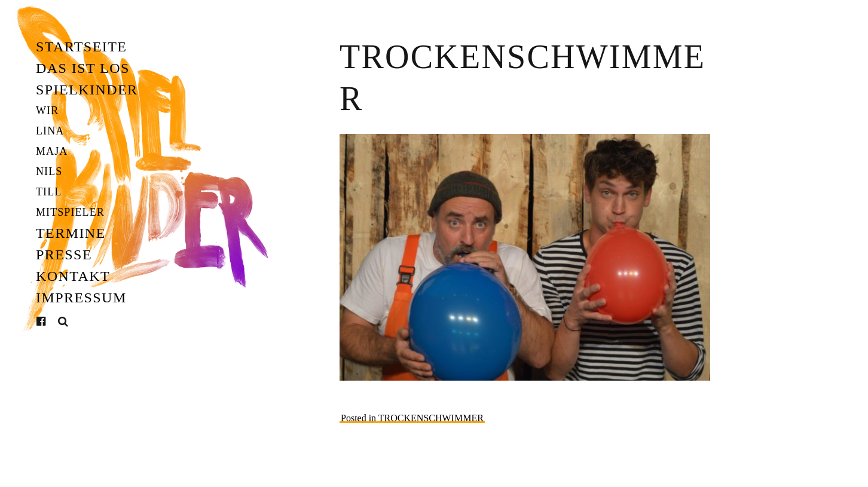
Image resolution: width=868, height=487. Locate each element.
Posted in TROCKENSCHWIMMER (412, 418)
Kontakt (73, 276)
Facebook (50, 321)
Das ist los (83, 68)
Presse (64, 255)
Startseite (81, 47)
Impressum (81, 298)
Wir (47, 111)
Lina (50, 131)
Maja (52, 151)
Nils (49, 171)
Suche (63, 322)
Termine (71, 233)
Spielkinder (87, 90)
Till (49, 192)
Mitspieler (70, 212)
